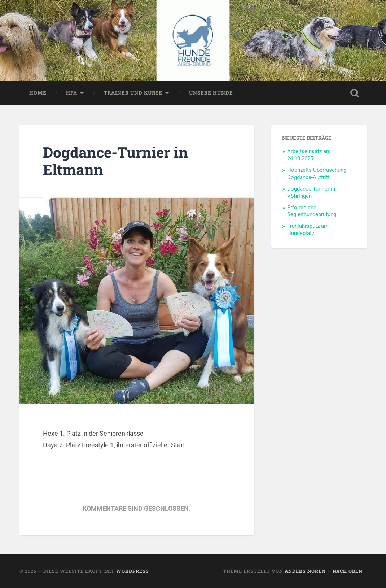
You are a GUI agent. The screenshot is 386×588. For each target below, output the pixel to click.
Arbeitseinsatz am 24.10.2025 (309, 155)
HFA (72, 93)
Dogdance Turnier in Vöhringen (311, 192)
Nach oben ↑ (350, 571)
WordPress (133, 571)
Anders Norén (305, 571)
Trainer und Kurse (133, 93)
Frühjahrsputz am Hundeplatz (308, 230)
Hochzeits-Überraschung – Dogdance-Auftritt (319, 174)
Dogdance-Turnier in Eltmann (115, 161)
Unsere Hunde (211, 93)
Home (38, 93)
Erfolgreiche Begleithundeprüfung (312, 211)
